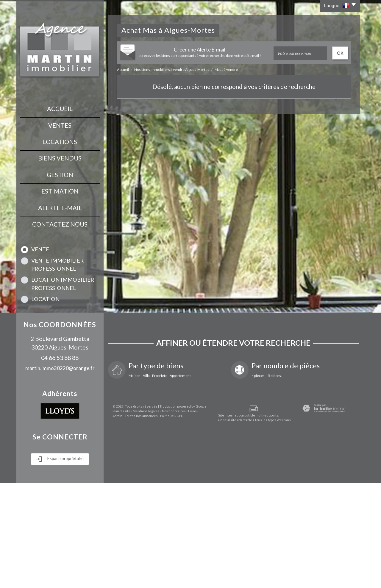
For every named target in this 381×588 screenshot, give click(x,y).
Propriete (160, 481)
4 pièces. (259, 481)
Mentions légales (142, 572)
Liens (188, 572)
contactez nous (60, 218)
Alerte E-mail (60, 202)
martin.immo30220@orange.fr (60, 473)
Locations (60, 140)
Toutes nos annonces (125, 577)
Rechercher (60, 383)
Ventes (60, 124)
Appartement (180, 481)
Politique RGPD (155, 577)
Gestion (60, 171)
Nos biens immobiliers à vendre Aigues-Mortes (172, 70)
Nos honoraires (169, 572)
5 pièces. (275, 481)
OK (340, 53)
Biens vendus (60, 155)
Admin (200, 572)
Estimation (60, 186)
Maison (135, 481)
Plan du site (117, 572)
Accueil (60, 108)
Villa (146, 481)
